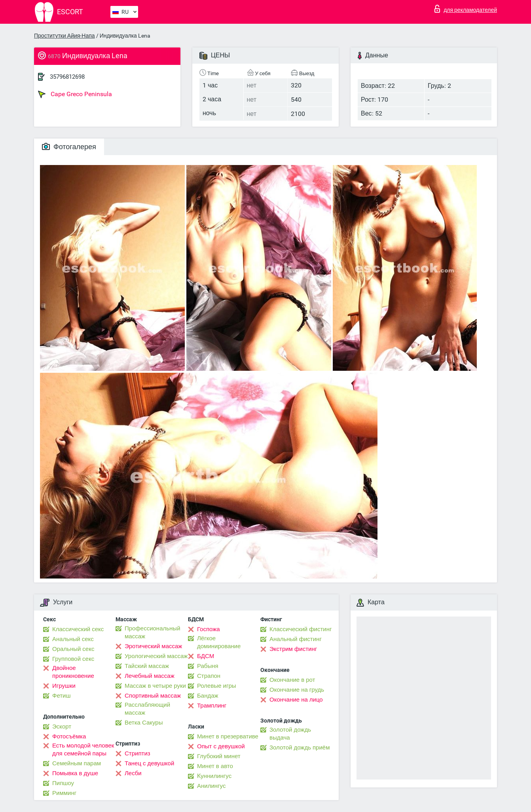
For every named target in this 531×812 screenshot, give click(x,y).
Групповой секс (73, 659)
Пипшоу (63, 783)
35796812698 (67, 77)
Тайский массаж (147, 666)
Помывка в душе (75, 773)
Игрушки (64, 686)
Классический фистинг (301, 629)
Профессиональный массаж (153, 632)
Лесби (133, 773)
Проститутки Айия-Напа (64, 36)
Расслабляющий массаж (147, 709)
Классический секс (78, 629)
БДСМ (206, 656)
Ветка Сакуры (144, 723)
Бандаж (208, 696)
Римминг (64, 793)
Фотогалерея (69, 147)
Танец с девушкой (149, 763)
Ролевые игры (217, 686)
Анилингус (211, 786)
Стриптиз (137, 753)
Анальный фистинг (296, 639)
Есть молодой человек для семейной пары (83, 749)
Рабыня (208, 666)
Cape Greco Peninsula (75, 94)
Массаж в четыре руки (155, 686)
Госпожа (209, 629)
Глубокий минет (219, 756)
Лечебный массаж (150, 676)
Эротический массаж (153, 646)
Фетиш (62, 696)
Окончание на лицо (296, 700)
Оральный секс (73, 649)
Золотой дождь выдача (290, 734)
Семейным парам (77, 763)
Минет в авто (215, 766)
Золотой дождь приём (300, 747)
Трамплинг (212, 706)
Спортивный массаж (153, 696)
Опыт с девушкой (221, 746)
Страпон (209, 676)
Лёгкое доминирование (219, 642)
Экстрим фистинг (293, 649)
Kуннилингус (214, 776)
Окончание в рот (292, 680)
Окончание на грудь (297, 690)
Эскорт (62, 727)
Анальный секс (73, 639)
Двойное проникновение (73, 672)
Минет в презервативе (228, 736)
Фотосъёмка (69, 736)
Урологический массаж (156, 656)
